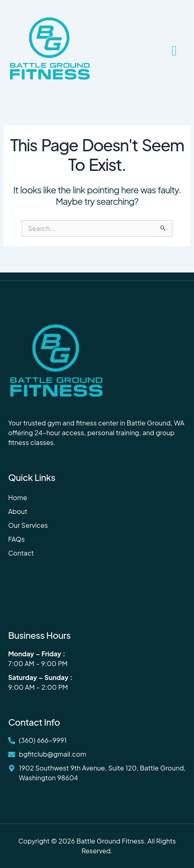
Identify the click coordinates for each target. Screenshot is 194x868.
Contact (21, 553)
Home (18, 497)
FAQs (17, 539)
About (18, 511)
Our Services (28, 525)
